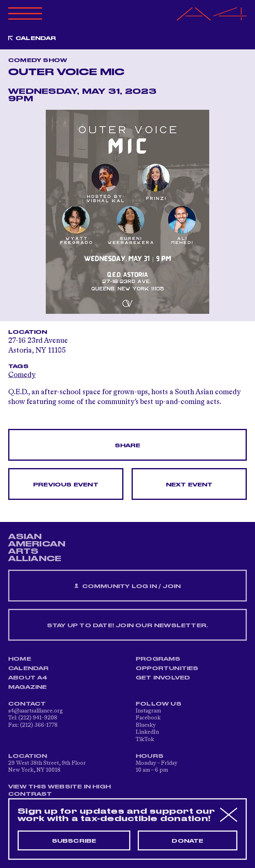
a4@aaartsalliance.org (36, 711)
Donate (187, 841)
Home (20, 659)
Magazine (28, 687)
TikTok (145, 739)
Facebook (148, 718)
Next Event (189, 485)
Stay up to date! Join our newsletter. (127, 626)
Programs (158, 659)
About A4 (28, 678)
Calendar (36, 38)
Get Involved (163, 678)
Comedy (22, 375)
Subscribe (74, 841)
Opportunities (167, 668)
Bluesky (146, 725)
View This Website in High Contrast (59, 790)
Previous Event (66, 485)
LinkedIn (147, 732)
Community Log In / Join (127, 586)
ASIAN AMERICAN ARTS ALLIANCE (37, 548)
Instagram (148, 711)
